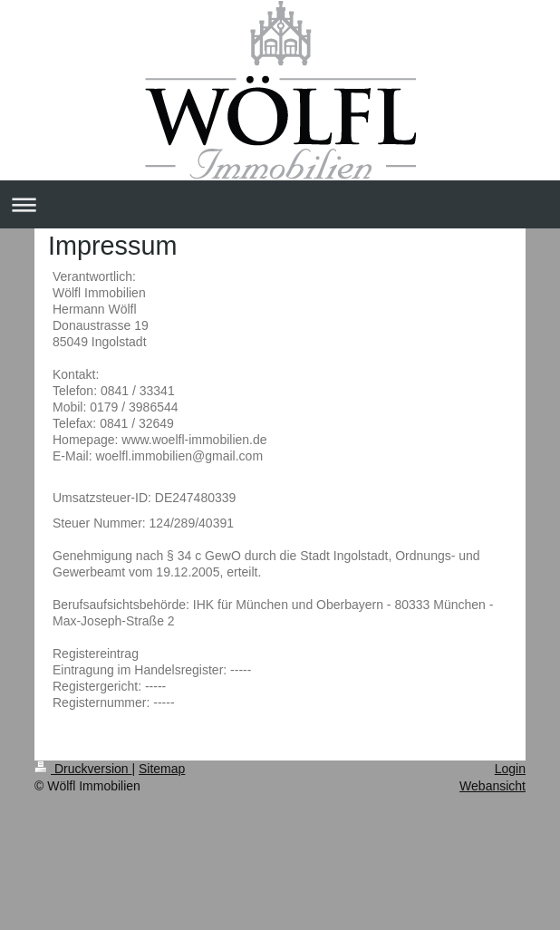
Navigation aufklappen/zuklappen (280, 204)
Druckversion (83, 769)
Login (510, 769)
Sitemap (162, 769)
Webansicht (492, 786)
